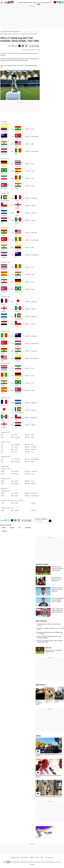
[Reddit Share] (26, 46)
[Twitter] (55, 2)
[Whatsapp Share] (16, 46)
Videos (42, 857)
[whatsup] (63, 2)
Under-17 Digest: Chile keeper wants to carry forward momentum (57, 610)
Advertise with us (24, 862)
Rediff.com (17, 862)
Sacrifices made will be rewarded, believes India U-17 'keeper (57, 600)
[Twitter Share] (19, 46)
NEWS (22, 3)
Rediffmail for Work (15, 857)
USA (20, 528)
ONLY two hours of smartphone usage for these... (54, 651)
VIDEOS (38, 736)
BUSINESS (26, 3)
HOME (19, 3)
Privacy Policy (37, 862)
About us (52, 862)
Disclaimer (31, 862)
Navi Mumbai (28, 528)
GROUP (4, 528)
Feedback (47, 862)
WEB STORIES (40, 685)
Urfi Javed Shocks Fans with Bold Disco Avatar (48, 797)
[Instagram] (57, 2)
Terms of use (58, 862)
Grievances (32, 864)
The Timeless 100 (49, 857)
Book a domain (25, 857)
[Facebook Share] (23, 46)
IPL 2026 (38, 837)
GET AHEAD (43, 3)
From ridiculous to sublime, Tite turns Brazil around (56, 579)
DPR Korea (5, 531)
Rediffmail (32, 857)
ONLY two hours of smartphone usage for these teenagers (57, 569)
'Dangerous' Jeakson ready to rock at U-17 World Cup (57, 589)
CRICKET (35, 3)
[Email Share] (13, 46)
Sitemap (43, 862)
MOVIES (31, 3)
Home (2, 34)
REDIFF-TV (48, 3)
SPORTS (39, 3)
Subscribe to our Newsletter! (41, 519)
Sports (6, 34)
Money (37, 857)
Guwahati (12, 528)
